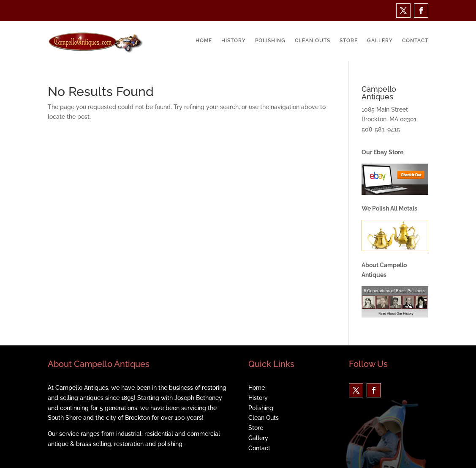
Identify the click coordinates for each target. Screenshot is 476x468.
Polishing (270, 41)
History (234, 41)
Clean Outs (313, 41)
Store (349, 41)
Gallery (380, 41)
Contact (415, 41)
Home (204, 41)
